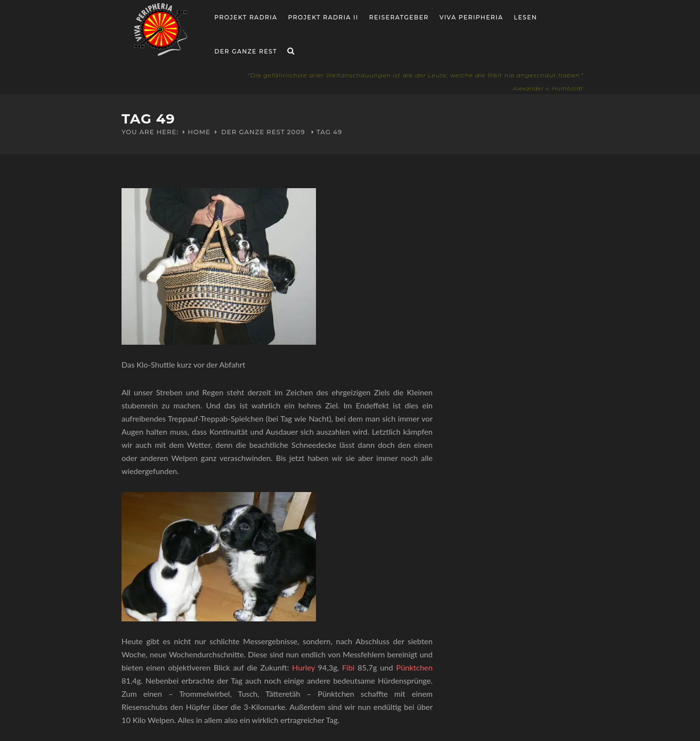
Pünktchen (414, 667)
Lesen (525, 17)
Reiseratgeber (399, 17)
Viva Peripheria (471, 17)
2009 (296, 132)
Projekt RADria (246, 17)
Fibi (349, 667)
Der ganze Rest (246, 51)
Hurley (304, 667)
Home (199, 132)
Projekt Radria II (324, 17)
